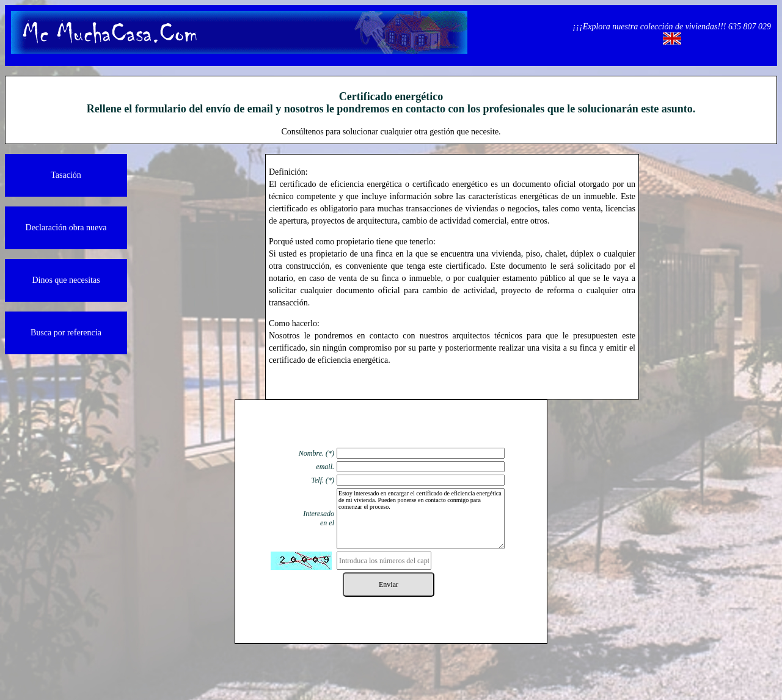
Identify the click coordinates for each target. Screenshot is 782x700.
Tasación (66, 175)
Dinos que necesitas (66, 280)
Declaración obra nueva (66, 228)
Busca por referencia (66, 333)
